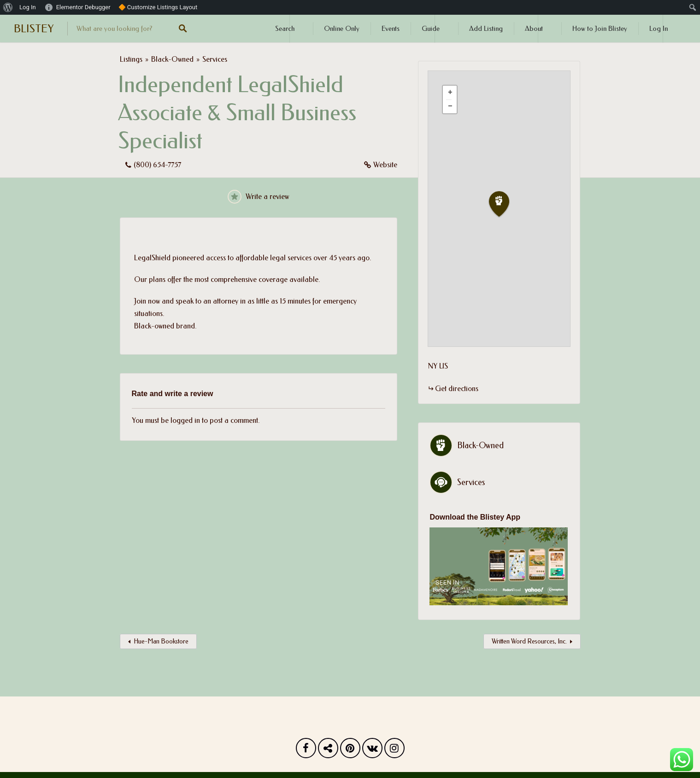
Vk (372, 750)
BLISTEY (34, 29)
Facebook (306, 750)
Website (385, 165)
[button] (505, 204)
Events (391, 29)
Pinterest (350, 750)
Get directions (457, 389)
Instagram (394, 750)
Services (215, 59)
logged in (185, 420)
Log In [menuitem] (28, 7)
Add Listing (486, 29)
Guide (431, 29)
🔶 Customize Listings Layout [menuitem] (158, 7)
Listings (131, 59)
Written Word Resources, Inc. (529, 641)
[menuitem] (8, 7)
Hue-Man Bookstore (161, 641)
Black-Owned (172, 59)
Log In (659, 29)
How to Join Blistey (600, 29)
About (534, 29)
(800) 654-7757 (157, 165)
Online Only (342, 29)
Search (285, 29)
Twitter (328, 750)
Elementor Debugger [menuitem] (83, 7)
